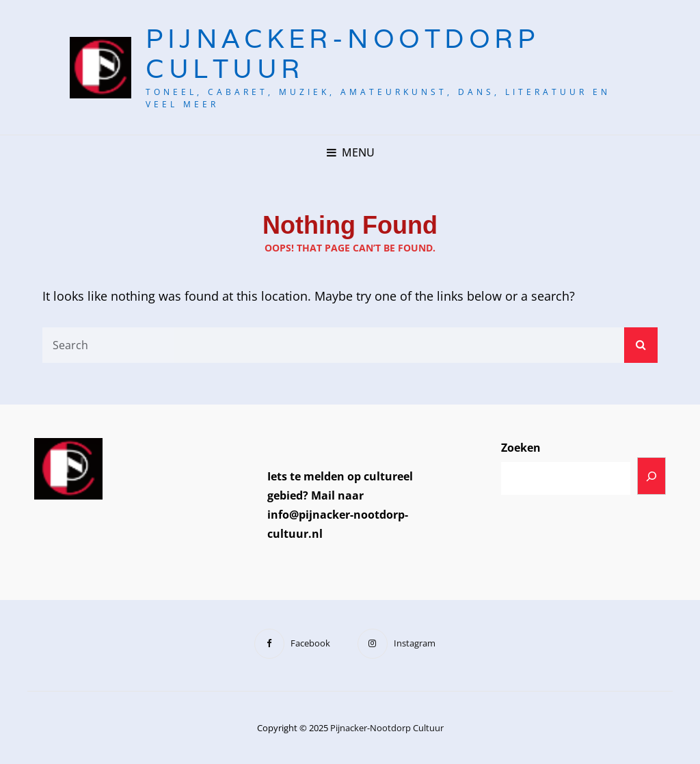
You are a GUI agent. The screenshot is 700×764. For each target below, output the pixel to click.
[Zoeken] (651, 476)
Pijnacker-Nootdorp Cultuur (342, 53)
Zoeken (521, 448)
